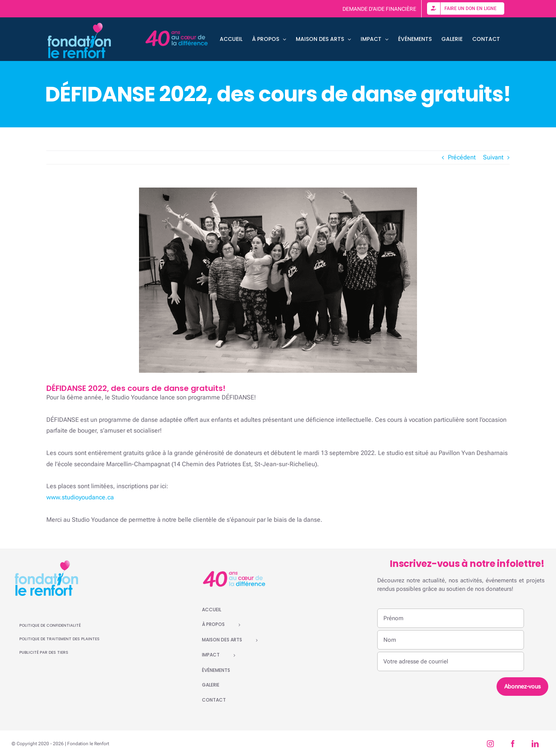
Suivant (493, 157)
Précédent (462, 157)
